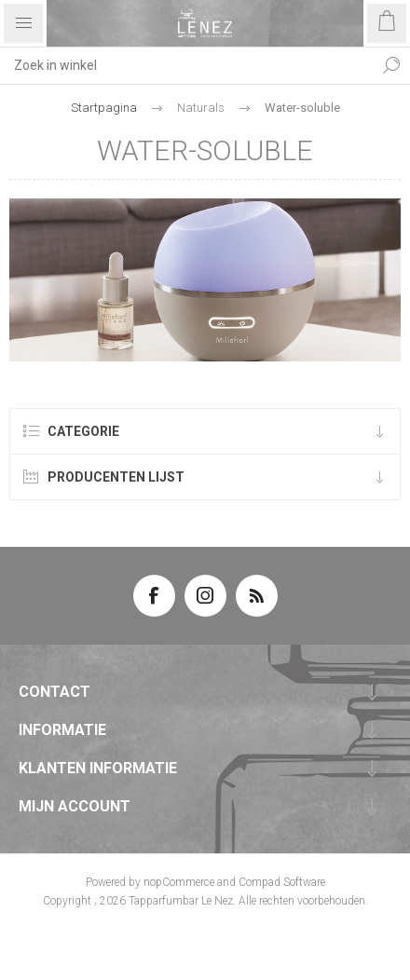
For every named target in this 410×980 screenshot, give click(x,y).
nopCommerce (179, 882)
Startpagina (104, 108)
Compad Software (282, 882)
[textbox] (186, 65)
